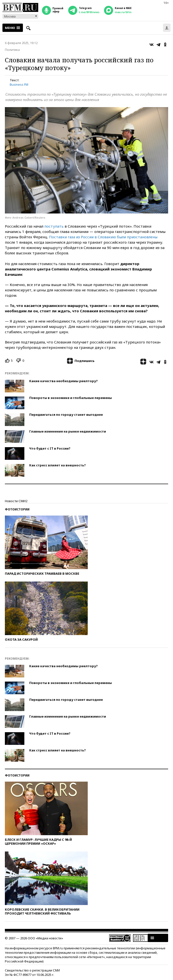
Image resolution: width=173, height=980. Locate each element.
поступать (54, 226)
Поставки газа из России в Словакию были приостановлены (103, 237)
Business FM (19, 84)
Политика (12, 50)
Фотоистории (17, 509)
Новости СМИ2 (16, 501)
